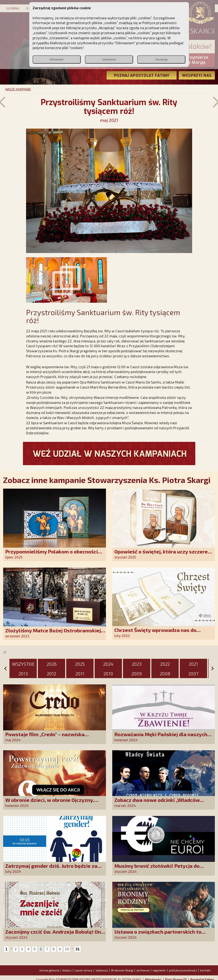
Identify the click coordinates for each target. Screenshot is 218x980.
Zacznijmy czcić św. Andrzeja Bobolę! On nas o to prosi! (53, 935)
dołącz (67, 970)
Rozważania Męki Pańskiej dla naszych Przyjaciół (161, 737)
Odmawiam (56, 59)
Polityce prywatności (159, 23)
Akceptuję (162, 59)
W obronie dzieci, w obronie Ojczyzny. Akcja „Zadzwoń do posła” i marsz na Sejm (55, 803)
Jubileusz (102, 970)
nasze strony (83, 970)
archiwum (143, 970)
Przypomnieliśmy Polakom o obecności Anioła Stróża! (52, 554)
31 (78, 949)
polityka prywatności (183, 970)
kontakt (205, 970)
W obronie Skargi (122, 970)
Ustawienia (109, 59)
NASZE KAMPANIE (18, 89)
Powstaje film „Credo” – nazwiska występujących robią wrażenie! (45, 737)
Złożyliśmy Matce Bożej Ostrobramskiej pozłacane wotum (53, 633)
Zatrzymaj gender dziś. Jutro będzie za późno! (51, 869)
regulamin (159, 970)
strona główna (49, 970)
